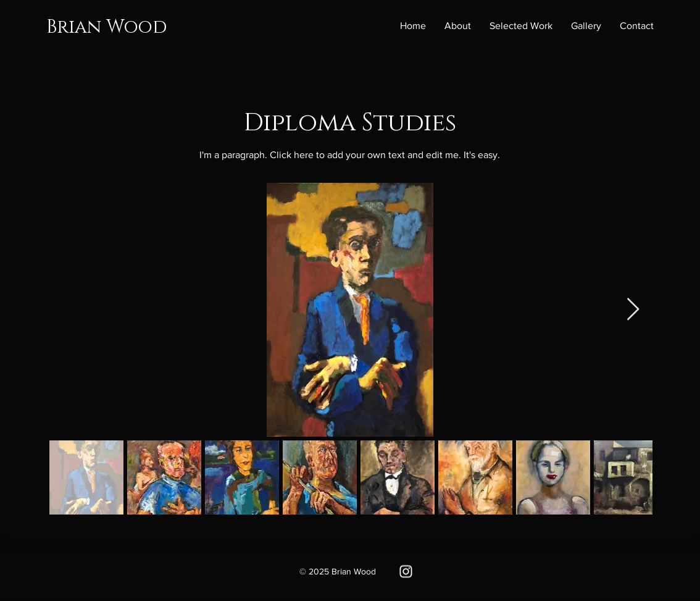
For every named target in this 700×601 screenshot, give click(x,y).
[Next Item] (633, 310)
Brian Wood (107, 27)
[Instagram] (406, 572)
